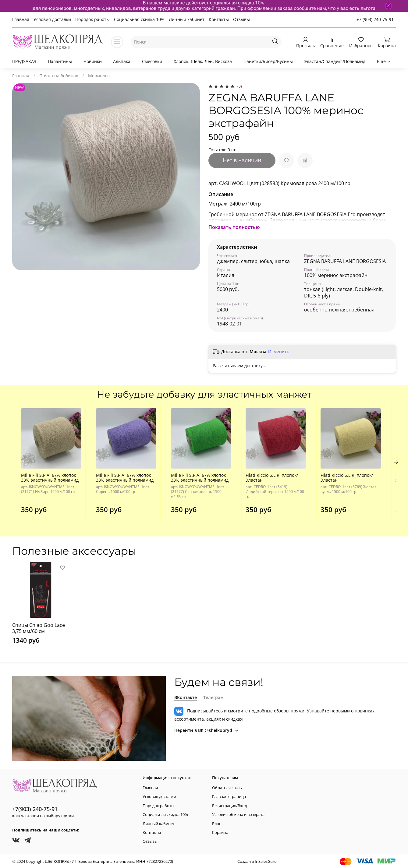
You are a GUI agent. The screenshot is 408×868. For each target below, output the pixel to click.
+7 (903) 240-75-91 (375, 19)
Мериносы (99, 76)
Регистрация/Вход (229, 804)
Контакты (219, 19)
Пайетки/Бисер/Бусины (268, 61)
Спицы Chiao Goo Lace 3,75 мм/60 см (39, 626)
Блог (216, 822)
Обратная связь (227, 786)
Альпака (122, 61)
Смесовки (152, 61)
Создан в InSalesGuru (257, 860)
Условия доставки (52, 19)
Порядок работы (92, 19)
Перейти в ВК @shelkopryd (206, 729)
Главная (21, 19)
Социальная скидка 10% (139, 19)
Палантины (60, 61)
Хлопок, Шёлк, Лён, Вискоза (203, 61)
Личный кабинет (187, 19)
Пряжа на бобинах (59, 76)
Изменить (279, 352)
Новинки (93, 61)
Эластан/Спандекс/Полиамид (335, 61)
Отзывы (241, 19)
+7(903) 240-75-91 (35, 807)
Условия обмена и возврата (238, 813)
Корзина (220, 831)
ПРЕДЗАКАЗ (24, 61)
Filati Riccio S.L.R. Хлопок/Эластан (276, 481)
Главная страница (229, 795)
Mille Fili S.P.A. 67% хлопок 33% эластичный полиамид (45, 481)
